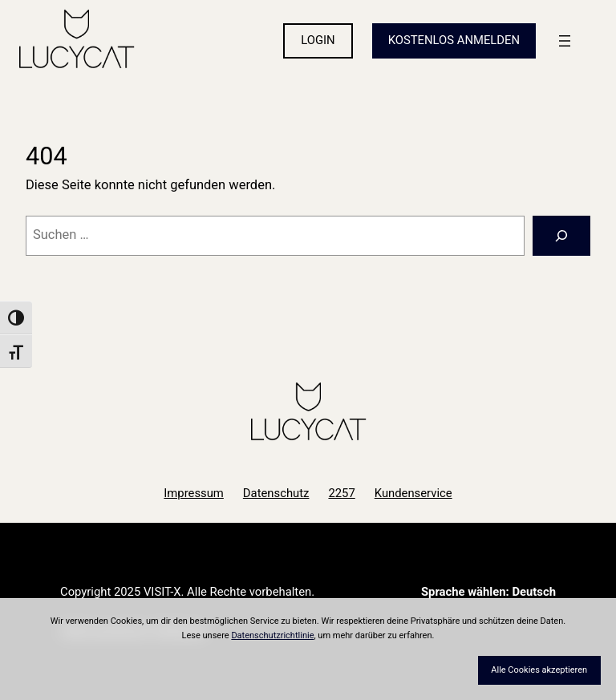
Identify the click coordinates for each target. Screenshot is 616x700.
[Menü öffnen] (565, 41)
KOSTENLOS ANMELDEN (454, 40)
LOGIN (318, 40)
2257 (341, 493)
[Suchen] (561, 236)
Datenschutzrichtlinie (272, 635)
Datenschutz (276, 493)
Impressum (194, 493)
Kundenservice (413, 493)
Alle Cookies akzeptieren (539, 670)
